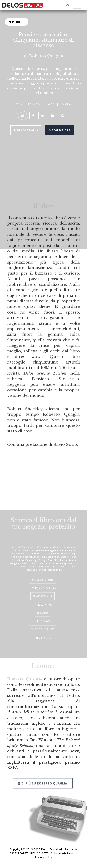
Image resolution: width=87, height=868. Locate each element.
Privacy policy (44, 857)
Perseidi (14, 22)
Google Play (43, 626)
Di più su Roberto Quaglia (43, 779)
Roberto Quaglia (46, 56)
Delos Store (42, 576)
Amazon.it (43, 593)
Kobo (42, 609)
